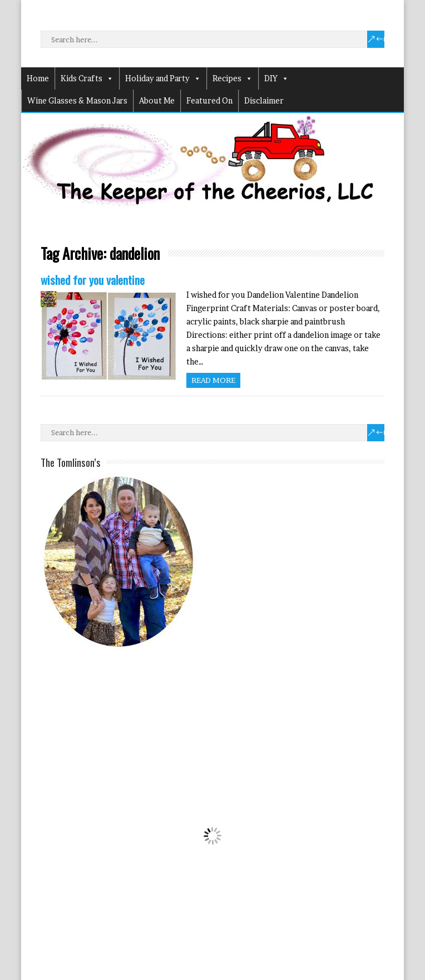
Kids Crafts (87, 78)
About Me (157, 100)
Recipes (233, 78)
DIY (276, 78)
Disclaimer (264, 100)
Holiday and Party (163, 78)
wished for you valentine (93, 280)
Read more (213, 380)
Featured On (209, 100)
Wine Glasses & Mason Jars (77, 100)
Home (38, 78)
